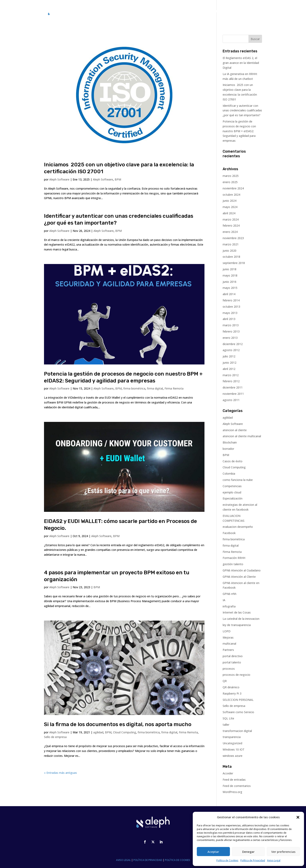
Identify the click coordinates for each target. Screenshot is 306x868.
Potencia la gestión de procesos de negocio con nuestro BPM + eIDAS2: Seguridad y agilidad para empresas (239, 131)
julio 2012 (229, 356)
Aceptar (213, 852)
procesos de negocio (236, 675)
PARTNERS (212, 12)
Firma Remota (174, 388)
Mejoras (228, 637)
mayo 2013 (230, 313)
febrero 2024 (231, 225)
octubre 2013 (231, 307)
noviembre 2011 (233, 394)
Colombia (229, 474)
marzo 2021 (231, 244)
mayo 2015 (230, 288)
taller (226, 725)
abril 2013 (229, 319)
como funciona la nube (238, 480)
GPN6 (165, 12)
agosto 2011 (231, 400)
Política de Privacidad (253, 860)
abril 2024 (229, 213)
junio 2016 (229, 282)
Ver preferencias (283, 852)
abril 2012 (229, 369)
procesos (229, 669)
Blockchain (230, 442)
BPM (118, 179)
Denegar (248, 852)
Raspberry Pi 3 (232, 693)
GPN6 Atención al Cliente (239, 577)
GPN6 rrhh (229, 594)
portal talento (232, 662)
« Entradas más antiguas (60, 773)
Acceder (228, 773)
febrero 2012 (231, 381)
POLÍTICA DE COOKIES (178, 860)
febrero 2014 (231, 300)
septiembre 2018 (234, 263)
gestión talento (233, 564)
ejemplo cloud (232, 492)
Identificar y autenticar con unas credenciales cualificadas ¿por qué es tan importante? (242, 110)
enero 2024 (230, 232)
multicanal (229, 644)
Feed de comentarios (237, 786)
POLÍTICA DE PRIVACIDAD (148, 860)
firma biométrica (134, 388)
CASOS (194, 12)
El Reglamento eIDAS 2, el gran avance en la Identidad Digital (241, 63)
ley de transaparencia (237, 625)
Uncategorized (232, 743)
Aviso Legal (274, 860)
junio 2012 (229, 363)
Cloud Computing (125, 732)
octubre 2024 (231, 195)
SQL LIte (228, 718)
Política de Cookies (227, 860)
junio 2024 (229, 201)
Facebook (229, 533)
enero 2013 (230, 338)
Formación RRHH (234, 558)
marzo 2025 (231, 176)
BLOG (229, 12)
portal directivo (233, 656)
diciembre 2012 (233, 344)
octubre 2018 (231, 257)
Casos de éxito (233, 461)
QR (225, 681)
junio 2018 (229, 269)
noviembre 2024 (233, 188)
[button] (298, 817)
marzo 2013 (231, 325)
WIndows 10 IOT (234, 749)
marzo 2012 (231, 375)
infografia (229, 606)
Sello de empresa (55, 737)
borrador (228, 449)
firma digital (155, 388)
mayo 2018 (230, 275)
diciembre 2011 (233, 387)
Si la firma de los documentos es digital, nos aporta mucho (118, 724)
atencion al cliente (235, 430)
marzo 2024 (231, 219)
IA (224, 600)
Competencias (232, 486)
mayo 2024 (230, 207)
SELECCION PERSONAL (238, 700)
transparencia (232, 737)
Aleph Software (59, 179)
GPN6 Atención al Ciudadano (242, 570)
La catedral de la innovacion (241, 619)
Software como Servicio (238, 712)
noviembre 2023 (233, 238)
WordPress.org (232, 792)
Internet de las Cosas (237, 612)
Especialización (233, 498)
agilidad (98, 732)
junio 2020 (229, 251)
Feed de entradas (234, 780)
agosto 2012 (231, 350)
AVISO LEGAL (123, 860)
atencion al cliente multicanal (242, 436)
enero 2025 (230, 182)
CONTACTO (246, 12)
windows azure (233, 756)
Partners (228, 650)
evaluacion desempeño (238, 527)
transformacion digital (237, 731)
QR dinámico (231, 687)
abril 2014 (229, 294)
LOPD (227, 631)
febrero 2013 (231, 331)
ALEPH (179, 12)
